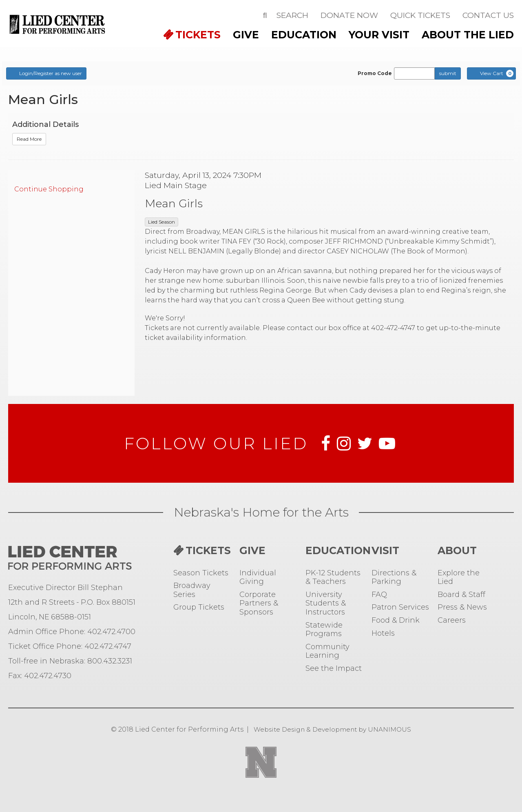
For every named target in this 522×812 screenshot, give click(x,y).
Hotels (383, 633)
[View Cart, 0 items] (491, 73)
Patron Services (400, 607)
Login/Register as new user (46, 73)
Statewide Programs (324, 630)
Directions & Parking (394, 578)
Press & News (462, 607)
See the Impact (334, 669)
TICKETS (198, 35)
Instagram (344, 444)
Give (246, 35)
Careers (452, 620)
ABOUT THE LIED (468, 35)
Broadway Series (192, 590)
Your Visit (379, 35)
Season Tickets (201, 573)
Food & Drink (396, 620)
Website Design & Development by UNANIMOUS (333, 729)
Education (304, 35)
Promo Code (375, 73)
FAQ (379, 595)
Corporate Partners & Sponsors (259, 603)
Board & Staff (461, 595)
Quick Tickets (420, 15)
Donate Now (349, 15)
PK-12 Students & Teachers (333, 578)
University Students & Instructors (326, 603)
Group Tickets (199, 607)
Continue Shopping (49, 189)
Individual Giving (258, 578)
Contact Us (488, 15)
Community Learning (327, 651)
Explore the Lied (459, 578)
